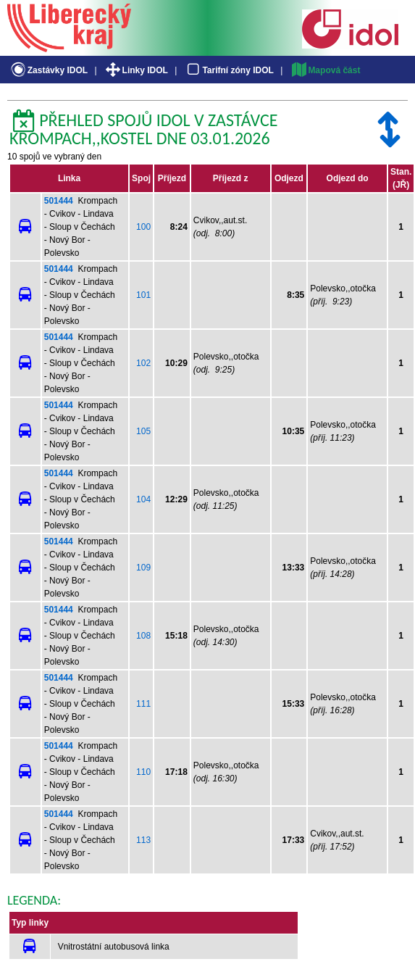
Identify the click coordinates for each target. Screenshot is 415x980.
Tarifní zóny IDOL (229, 70)
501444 (59, 201)
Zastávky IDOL (48, 70)
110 (143, 772)
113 (143, 840)
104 (143, 499)
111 (143, 704)
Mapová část (325, 70)
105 (143, 431)
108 (143, 636)
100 (143, 227)
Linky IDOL (136, 70)
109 (143, 568)
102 (143, 363)
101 (143, 295)
